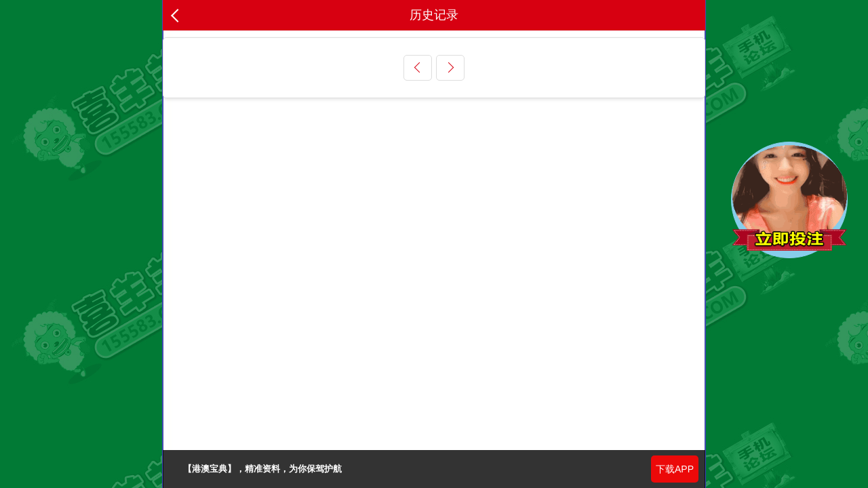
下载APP (675, 469)
